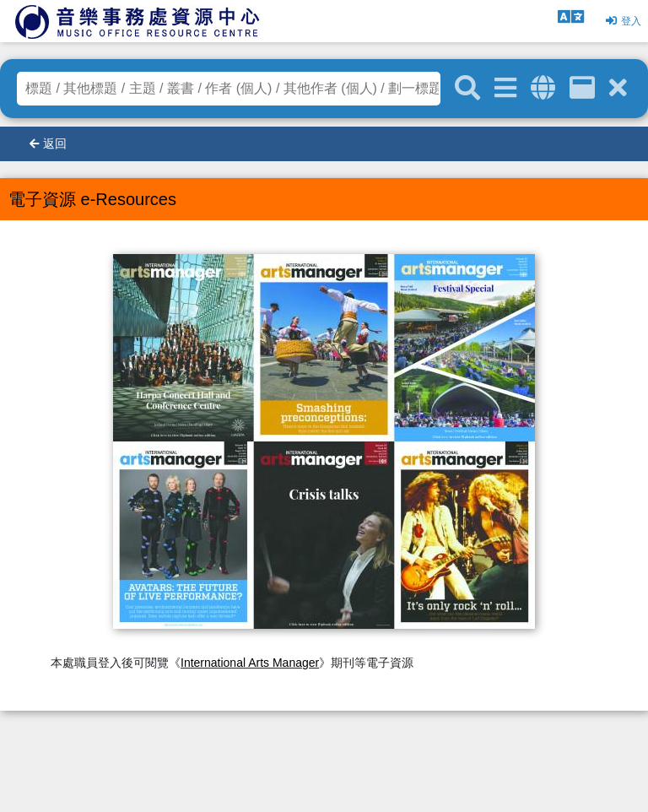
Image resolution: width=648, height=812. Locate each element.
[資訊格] (582, 88)
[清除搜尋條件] (618, 88)
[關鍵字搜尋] (467, 89)
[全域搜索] (543, 88)
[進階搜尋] (505, 88)
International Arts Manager (250, 663)
